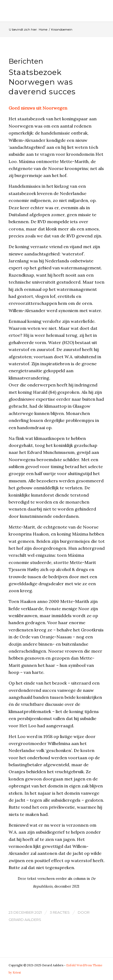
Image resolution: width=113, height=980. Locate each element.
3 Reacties (60, 912)
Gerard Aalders (25, 920)
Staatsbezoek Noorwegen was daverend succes (42, 82)
